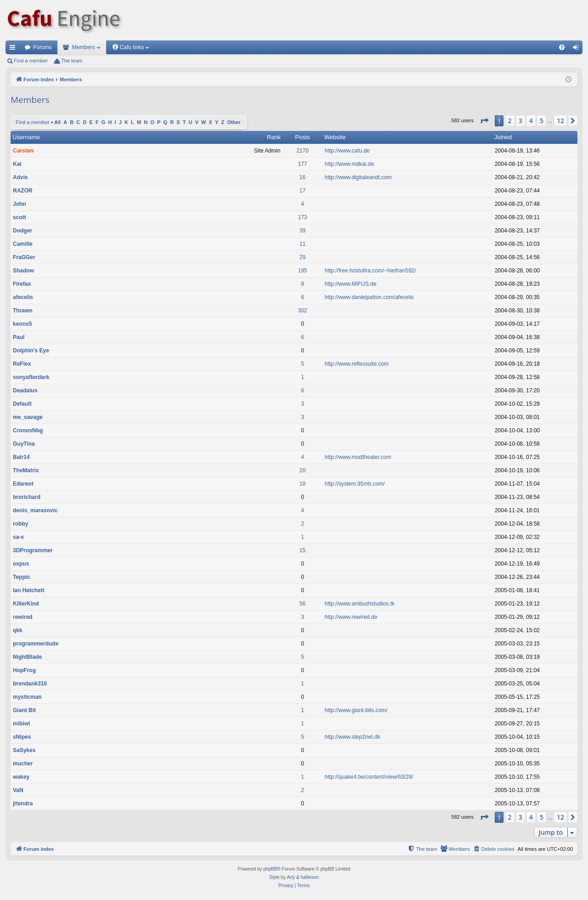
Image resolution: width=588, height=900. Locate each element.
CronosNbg (28, 430)
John (20, 204)
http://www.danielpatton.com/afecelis (369, 297)
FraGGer (24, 257)
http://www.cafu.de (347, 151)
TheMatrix (26, 470)
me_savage (28, 417)
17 (302, 191)
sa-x (18, 537)
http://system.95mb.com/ (355, 484)
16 (302, 177)
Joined (503, 137)
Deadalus (25, 391)
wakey (21, 777)
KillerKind (26, 604)
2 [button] (510, 121)
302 (303, 311)
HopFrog (24, 670)
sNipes (22, 737)
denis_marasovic (35, 510)
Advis (20, 177)
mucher (23, 764)
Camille (23, 244)
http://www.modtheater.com (358, 457)
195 (303, 271)
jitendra (23, 804)
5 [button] (542, 121)
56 (302, 604)
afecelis (23, 297)
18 (302, 484)
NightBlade (27, 657)
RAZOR (23, 191)
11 (302, 244)
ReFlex (22, 364)
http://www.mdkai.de (349, 164)
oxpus (21, 564)
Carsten (23, 151)
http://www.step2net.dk (353, 737)
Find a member (31, 61)
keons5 (22, 324)
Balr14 (21, 457)
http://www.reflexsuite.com (357, 364)
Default (22, 404)
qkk (18, 630)
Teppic (22, 577)
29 (302, 257)
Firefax (22, 284)
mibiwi (21, 724)
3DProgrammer (33, 550)
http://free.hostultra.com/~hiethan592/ (370, 271)
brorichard (27, 497)
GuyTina (24, 444)
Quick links (14, 49)
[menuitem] (562, 47)
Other (234, 122)
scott (20, 217)
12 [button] (560, 121)
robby (20, 524)
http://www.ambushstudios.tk (360, 604)
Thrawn (23, 311)
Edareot (23, 484)
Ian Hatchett (29, 590)
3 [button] (520, 121)
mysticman (27, 697)
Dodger (23, 231)
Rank (274, 137)
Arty (291, 877)
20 (302, 470)
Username (26, 137)
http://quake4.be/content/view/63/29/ (369, 777)
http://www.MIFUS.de (351, 284)
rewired (23, 617)
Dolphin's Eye (31, 351)
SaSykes (24, 750)
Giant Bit (24, 710)
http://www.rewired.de (351, 617)
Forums (42, 47)
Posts (302, 137)
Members (84, 47)
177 (303, 164)
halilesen (309, 877)
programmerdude (36, 644)
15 (302, 550)
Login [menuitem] (578, 49)
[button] (484, 121)
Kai (17, 164)
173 (303, 217)
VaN (18, 790)
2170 (302, 151)
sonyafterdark (31, 377)
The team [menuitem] (72, 61)
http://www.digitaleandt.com (358, 177)
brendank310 (30, 684)
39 (302, 231)
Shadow (23, 271)
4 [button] (531, 121)
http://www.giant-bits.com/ (356, 710)
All (57, 122)
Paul (19, 337)
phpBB (270, 869)
